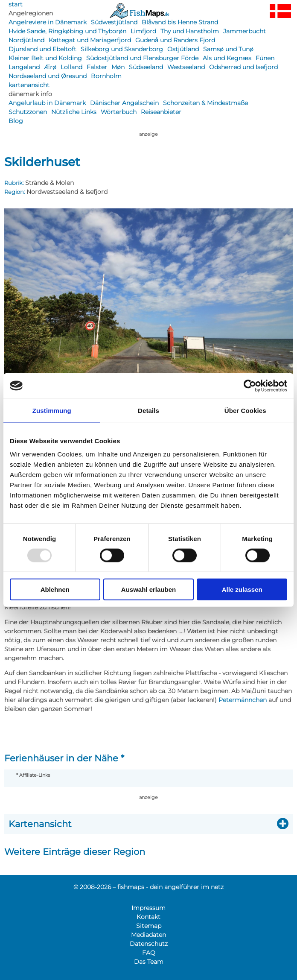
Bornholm (106, 76)
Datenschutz (149, 944)
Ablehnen (55, 589)
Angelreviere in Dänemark (48, 22)
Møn (118, 67)
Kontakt (148, 917)
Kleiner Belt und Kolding (45, 58)
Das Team (149, 962)
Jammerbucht (245, 31)
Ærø (50, 67)
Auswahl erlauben (148, 589)
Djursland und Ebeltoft (42, 49)
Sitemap (149, 926)
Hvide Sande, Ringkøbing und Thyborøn (67, 31)
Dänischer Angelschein (124, 103)
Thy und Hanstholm (190, 31)
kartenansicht (29, 85)
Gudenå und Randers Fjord (175, 40)
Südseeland (146, 67)
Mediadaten (148, 935)
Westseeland (186, 67)
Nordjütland (26, 40)
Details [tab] (148, 410)
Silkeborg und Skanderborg (122, 49)
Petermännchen (243, 700)
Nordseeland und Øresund (48, 76)
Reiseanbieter (161, 112)
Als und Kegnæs (227, 58)
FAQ (149, 953)
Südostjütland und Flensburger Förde (142, 58)
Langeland (24, 67)
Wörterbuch (119, 112)
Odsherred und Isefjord (243, 67)
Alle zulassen (242, 589)
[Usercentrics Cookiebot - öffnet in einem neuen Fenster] (250, 386)
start (16, 4)
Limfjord (143, 31)
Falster (97, 67)
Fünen (265, 58)
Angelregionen (31, 13)
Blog (16, 121)
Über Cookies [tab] (245, 410)
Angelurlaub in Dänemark (47, 103)
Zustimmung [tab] (52, 410)
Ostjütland (183, 49)
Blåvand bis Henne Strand (180, 22)
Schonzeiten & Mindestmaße (205, 103)
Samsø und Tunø (228, 49)
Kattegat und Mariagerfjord (90, 40)
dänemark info (30, 94)
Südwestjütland (114, 22)
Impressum (148, 908)
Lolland (71, 67)
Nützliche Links (74, 112)
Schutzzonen (28, 112)
